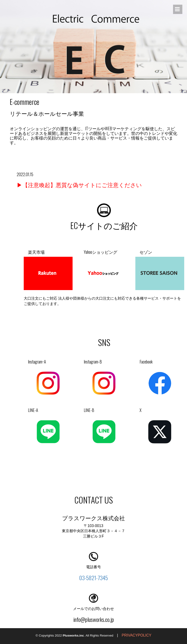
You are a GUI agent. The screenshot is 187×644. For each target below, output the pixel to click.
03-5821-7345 (93, 578)
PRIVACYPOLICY (137, 635)
